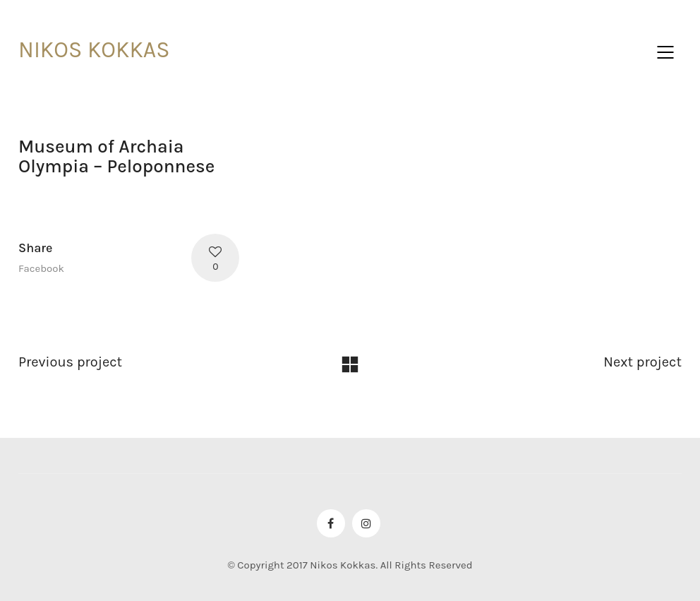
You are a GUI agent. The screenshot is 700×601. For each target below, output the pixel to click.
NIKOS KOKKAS (94, 50)
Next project (642, 362)
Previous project (70, 362)
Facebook (41, 268)
